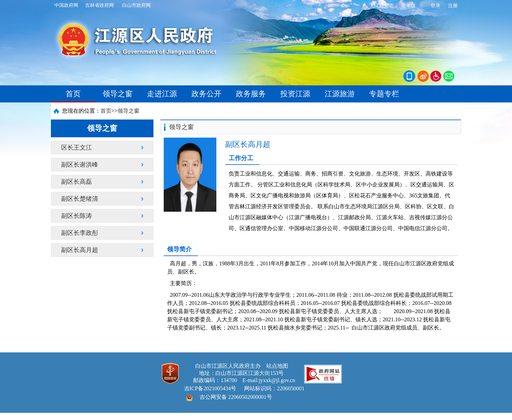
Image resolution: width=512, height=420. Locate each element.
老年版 (408, 6)
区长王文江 (77, 148)
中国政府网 (66, 5)
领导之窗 (118, 94)
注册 (453, 6)
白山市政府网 (136, 5)
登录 (435, 6)
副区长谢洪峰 (80, 165)
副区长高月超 (80, 250)
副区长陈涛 (77, 216)
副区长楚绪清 (80, 199)
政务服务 (251, 94)
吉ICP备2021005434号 (210, 388)
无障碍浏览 (381, 6)
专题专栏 (384, 94)
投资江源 (295, 94)
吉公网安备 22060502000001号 (236, 397)
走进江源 (162, 94)
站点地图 (277, 366)
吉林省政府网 (99, 5)
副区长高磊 (77, 182)
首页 (73, 94)
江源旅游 (340, 94)
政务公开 (206, 94)
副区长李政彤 (80, 233)
